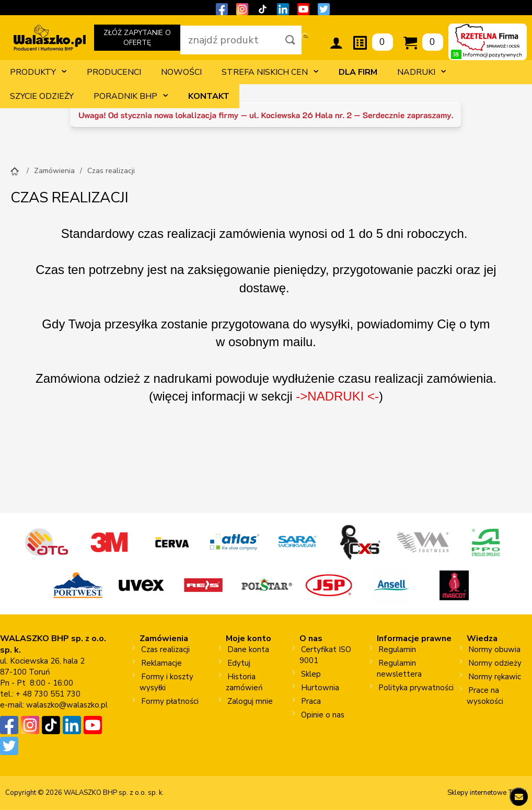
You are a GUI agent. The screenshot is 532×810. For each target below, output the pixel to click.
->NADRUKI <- (337, 396)
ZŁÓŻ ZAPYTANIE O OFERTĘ (137, 39)
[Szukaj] (290, 40)
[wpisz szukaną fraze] (230, 40)
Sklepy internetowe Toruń (487, 793)
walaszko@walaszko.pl (67, 705)
